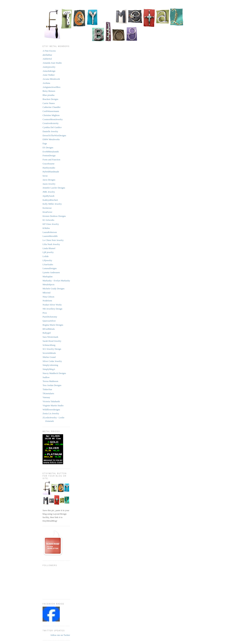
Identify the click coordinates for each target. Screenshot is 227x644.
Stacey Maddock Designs (54, 373)
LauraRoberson (50, 232)
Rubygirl (47, 333)
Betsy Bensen (49, 91)
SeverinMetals (49, 353)
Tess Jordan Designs (52, 385)
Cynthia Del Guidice (52, 127)
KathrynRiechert (50, 200)
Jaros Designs (49, 180)
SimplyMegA (49, 369)
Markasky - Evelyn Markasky (56, 281)
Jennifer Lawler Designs (54, 188)
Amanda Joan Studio (52, 63)
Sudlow (46, 377)
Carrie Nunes (49, 103)
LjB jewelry (48, 252)
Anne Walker (49, 75)
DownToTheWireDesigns (54, 135)
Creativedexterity (51, 123)
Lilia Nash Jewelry (51, 244)
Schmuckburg (49, 345)
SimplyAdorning (50, 365)
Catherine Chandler (52, 107)
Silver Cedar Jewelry (52, 361)
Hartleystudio (49, 168)
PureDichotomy (50, 317)
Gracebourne (49, 164)
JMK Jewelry (49, 192)
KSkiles (46, 228)
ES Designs (48, 147)
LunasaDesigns (50, 268)
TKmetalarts (48, 393)
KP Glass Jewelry (51, 224)
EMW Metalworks (51, 139)
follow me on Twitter (60, 635)
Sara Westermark (50, 337)
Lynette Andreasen (51, 272)
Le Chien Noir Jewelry (53, 240)
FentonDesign (49, 155)
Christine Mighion (51, 115)
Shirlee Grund (49, 357)
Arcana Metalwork (51, 79)
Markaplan (48, 276)
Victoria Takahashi (51, 401)
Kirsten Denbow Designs (54, 216)
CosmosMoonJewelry (53, 119)
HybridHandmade (51, 172)
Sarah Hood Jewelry (52, 341)
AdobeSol (47, 59)
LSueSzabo (48, 264)
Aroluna (46, 83)
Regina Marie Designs (53, 325)
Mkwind (46, 293)
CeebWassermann (51, 111)
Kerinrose (47, 208)
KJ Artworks (48, 220)
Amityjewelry (49, 67)
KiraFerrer (47, 212)
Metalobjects (49, 284)
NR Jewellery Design (52, 309)
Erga (45, 143)
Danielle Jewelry (50, 131)
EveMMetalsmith (51, 152)
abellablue (47, 55)
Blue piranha (49, 95)
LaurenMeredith (50, 236)
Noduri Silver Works (52, 305)
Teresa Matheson (50, 381)
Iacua (45, 176)
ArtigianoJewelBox (52, 87)
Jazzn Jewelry (49, 184)
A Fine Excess (49, 51)
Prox (45, 313)
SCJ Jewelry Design (52, 349)
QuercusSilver (49, 321)
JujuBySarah (48, 196)
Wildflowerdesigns (51, 410)
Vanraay (46, 397)
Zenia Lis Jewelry (51, 413)
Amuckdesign (49, 71)
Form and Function (51, 160)
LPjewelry (47, 260)
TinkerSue (47, 389)
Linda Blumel (49, 248)
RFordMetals (49, 329)
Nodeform (47, 301)
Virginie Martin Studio (53, 405)
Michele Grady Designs (53, 289)
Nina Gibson (48, 297)
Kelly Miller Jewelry (52, 204)
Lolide (46, 256)
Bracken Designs (50, 99)
